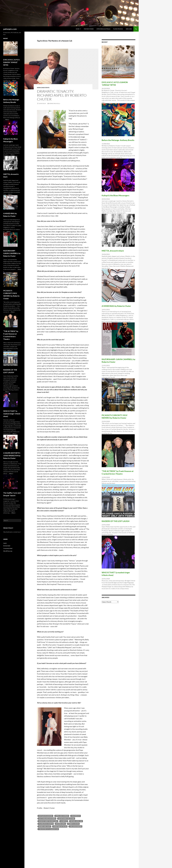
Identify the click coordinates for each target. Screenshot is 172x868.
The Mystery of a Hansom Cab (48, 829)
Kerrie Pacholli (55, 103)
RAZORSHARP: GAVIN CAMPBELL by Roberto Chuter (12, 253)
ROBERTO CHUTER (74, 824)
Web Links (129, 29)
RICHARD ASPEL (61, 824)
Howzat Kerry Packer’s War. (48, 821)
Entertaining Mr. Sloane (66, 818)
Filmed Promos (118, 29)
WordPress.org (8, 551)
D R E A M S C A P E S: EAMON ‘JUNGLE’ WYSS (12, 62)
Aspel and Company (62, 816)
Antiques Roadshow (46, 816)
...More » (14, 80)
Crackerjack (76, 816)
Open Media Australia (103, 29)
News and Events (43, 88)
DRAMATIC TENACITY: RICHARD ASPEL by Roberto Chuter (62, 95)
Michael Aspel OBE (76, 821)
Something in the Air (60, 826)
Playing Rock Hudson (46, 824)
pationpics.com (10, 29)
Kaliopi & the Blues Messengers (115, 195)
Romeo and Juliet (45, 826)
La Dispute (64, 821)
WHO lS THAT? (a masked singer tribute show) (12, 414)
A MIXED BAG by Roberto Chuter (116, 306)
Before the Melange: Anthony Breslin (118, 140)
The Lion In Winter (76, 826)
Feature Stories (89, 29)
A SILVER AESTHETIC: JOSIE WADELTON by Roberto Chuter (12, 455)
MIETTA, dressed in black (113, 251)
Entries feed (7, 546)
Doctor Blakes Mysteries (47, 818)
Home (78, 29)
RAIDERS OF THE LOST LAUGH (116, 521)
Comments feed (8, 548)
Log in (5, 543)
